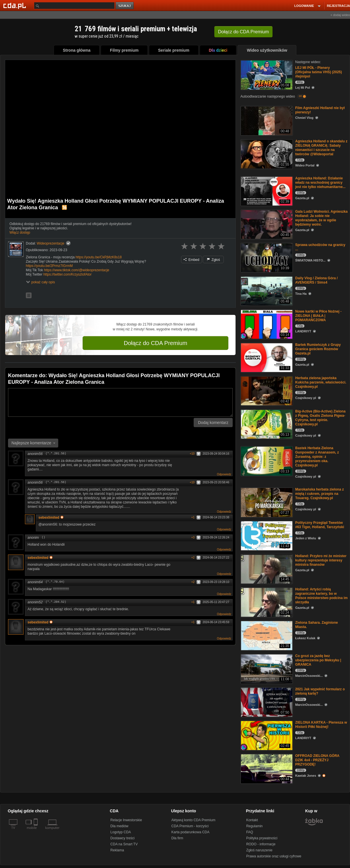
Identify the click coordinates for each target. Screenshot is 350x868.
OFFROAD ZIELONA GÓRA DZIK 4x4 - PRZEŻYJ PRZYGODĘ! (317, 760)
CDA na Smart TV (124, 844)
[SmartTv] (36, 831)
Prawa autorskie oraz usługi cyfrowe (274, 856)
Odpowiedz (224, 474)
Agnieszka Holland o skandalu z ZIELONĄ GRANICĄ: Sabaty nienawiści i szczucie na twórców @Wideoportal (321, 148)
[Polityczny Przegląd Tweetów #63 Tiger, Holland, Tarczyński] (266, 535)
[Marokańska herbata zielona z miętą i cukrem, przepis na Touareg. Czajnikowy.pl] (266, 502)
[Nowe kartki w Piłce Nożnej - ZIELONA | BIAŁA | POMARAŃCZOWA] (266, 324)
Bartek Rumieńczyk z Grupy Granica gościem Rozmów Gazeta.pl (318, 349)
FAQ (250, 832)
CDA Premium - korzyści (190, 826)
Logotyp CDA (121, 832)
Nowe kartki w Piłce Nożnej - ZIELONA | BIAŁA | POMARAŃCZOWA (318, 316)
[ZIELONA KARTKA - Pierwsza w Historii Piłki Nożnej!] (266, 735)
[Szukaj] (74, 6)
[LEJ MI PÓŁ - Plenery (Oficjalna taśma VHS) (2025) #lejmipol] (266, 74)
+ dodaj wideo (340, 15)
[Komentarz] (120, 402)
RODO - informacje (261, 844)
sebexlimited (51, 518)
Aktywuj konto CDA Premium (193, 820)
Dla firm (177, 838)
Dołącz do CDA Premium (155, 343)
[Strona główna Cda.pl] (15, 5)
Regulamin (254, 826)
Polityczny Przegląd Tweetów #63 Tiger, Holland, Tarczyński (320, 525)
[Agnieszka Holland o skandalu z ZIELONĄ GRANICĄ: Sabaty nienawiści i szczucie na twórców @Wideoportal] (266, 154)
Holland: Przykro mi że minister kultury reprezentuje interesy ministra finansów (321, 560)
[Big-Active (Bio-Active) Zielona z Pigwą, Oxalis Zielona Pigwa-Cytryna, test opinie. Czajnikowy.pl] (266, 424)
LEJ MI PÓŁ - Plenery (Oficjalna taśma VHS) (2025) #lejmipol (319, 72)
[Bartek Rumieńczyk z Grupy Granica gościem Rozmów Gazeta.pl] (266, 357)
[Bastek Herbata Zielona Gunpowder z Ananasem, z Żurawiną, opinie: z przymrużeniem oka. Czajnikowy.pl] (266, 461)
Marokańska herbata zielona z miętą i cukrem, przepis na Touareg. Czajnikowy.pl (319, 494)
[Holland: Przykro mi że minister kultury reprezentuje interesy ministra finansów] (266, 568)
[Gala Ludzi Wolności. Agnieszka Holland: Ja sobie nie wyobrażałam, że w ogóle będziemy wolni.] (266, 224)
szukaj (125, 6)
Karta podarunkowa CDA (190, 832)
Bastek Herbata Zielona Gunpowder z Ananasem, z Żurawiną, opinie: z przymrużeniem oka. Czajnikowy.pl (317, 457)
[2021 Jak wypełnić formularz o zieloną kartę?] (266, 702)
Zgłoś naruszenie (259, 850)
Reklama (117, 850)
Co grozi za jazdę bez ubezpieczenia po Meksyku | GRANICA (318, 660)
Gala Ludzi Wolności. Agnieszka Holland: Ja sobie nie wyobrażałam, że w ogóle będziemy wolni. (321, 218)
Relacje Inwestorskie (126, 820)
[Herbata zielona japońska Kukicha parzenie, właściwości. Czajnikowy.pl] (266, 391)
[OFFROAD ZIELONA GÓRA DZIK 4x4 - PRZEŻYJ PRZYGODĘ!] (266, 768)
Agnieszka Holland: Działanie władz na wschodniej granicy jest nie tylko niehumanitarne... (320, 183)
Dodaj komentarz (213, 423)
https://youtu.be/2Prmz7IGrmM (49, 266)
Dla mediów (119, 826)
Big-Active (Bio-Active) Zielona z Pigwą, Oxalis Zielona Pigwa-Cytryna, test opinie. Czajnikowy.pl (320, 418)
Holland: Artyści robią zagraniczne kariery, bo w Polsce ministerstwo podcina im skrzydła (321, 596)
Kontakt (252, 820)
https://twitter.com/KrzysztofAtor (67, 274)
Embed (191, 260)
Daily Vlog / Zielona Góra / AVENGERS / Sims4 (316, 280)
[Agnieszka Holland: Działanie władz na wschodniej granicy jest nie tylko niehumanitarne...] (266, 191)
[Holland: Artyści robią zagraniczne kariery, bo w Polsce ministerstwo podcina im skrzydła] (266, 602)
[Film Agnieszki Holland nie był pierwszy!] (266, 120)
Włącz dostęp (20, 232)
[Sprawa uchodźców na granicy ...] (266, 257)
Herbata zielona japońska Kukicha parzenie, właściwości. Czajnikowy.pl (321, 382)
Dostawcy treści (122, 838)
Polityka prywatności (262, 838)
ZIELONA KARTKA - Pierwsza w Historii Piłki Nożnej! (321, 725)
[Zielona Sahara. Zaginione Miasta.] (266, 635)
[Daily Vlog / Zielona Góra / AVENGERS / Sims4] (266, 291)
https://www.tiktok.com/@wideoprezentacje (77, 270)
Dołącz (243, 32)
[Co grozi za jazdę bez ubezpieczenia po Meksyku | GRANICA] (266, 668)
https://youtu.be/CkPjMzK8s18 (99, 257)
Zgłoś (213, 260)
